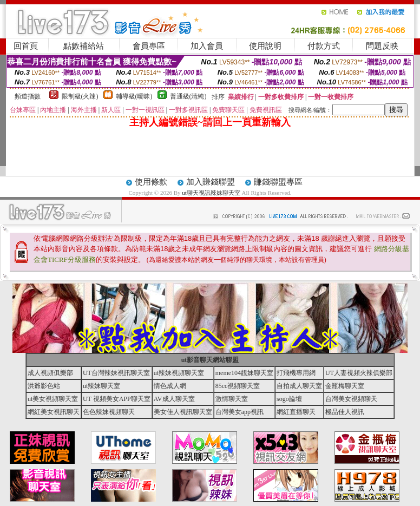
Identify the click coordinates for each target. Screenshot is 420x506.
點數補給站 (84, 46)
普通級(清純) (188, 96)
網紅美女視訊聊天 (54, 412)
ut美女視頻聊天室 (53, 399)
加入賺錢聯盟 (211, 182)
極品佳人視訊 (345, 412)
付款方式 (324, 46)
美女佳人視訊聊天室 (183, 412)
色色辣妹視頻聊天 (109, 412)
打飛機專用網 (296, 373)
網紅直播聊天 (296, 412)
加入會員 (207, 46)
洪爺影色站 (44, 386)
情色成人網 (170, 386)
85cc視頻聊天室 (238, 386)
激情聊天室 (232, 399)
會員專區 (149, 46)
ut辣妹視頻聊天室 (179, 373)
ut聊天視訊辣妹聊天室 (211, 193)
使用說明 (265, 46)
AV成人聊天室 (174, 399)
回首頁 (26, 46)
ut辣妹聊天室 (101, 386)
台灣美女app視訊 (239, 412)
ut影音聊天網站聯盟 (210, 360)
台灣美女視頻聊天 (351, 399)
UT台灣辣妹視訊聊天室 (116, 373)
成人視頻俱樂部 (50, 373)
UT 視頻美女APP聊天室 (117, 399)
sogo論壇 (289, 399)
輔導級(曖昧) (134, 96)
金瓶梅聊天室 (345, 386)
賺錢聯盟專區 (278, 182)
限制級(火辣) (80, 96)
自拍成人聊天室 (299, 386)
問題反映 (382, 46)
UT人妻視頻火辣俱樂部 (359, 373)
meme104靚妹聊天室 (244, 373)
